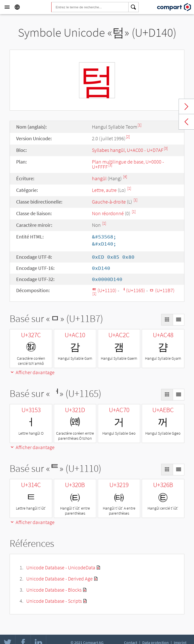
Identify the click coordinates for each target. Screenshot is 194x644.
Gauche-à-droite (109, 202)
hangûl (99, 178)
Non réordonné (108, 213)
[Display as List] (179, 320)
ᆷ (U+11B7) (162, 290)
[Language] (17, 7)
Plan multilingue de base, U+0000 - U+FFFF (128, 164)
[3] (166, 148)
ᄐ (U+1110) (104, 290)
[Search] (134, 7)
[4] (125, 177)
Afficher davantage (32, 372)
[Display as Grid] (167, 320)
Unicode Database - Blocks (54, 590)
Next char (186, 107)
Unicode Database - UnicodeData (61, 567)
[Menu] (7, 7)
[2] (128, 137)
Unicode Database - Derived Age (59, 579)
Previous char (186, 122)
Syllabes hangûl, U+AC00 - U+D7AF (128, 150)
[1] (140, 125)
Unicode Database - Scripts (54, 601)
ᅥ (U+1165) (133, 290)
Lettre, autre (104, 190)
